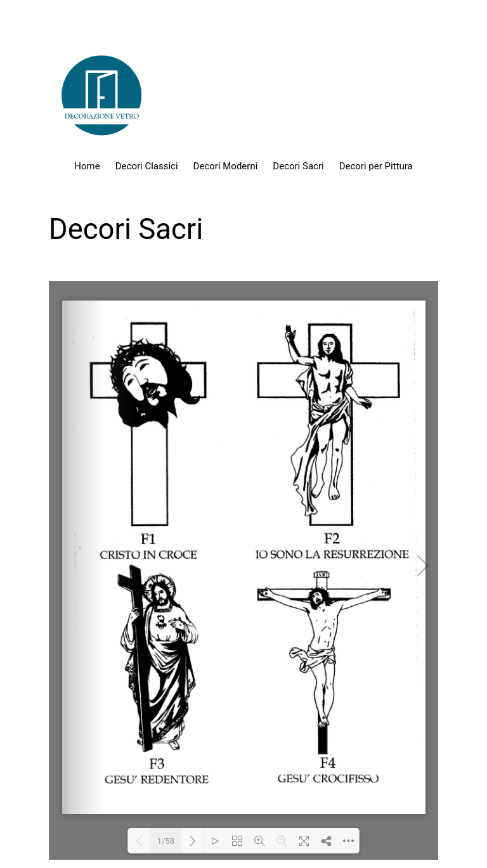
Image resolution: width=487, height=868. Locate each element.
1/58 (166, 841)
